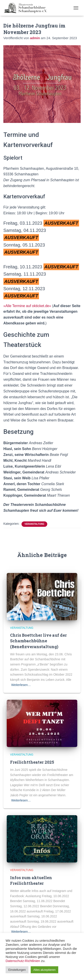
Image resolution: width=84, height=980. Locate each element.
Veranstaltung (34, 524)
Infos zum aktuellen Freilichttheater (31, 880)
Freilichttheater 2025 (32, 762)
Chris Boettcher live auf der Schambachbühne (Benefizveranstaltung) (38, 641)
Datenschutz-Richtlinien (23, 961)
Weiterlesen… (21, 685)
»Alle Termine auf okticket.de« (27, 306)
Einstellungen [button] (17, 970)
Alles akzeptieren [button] (44, 970)
